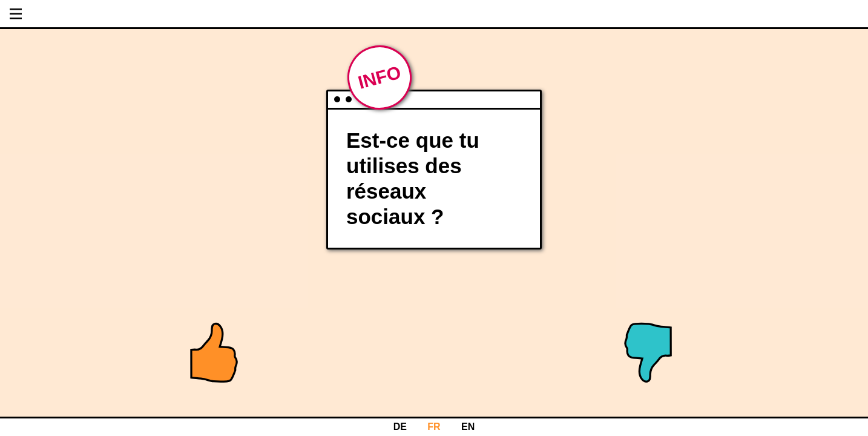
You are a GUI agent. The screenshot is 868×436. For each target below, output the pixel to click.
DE (400, 427)
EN (468, 427)
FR (434, 427)
